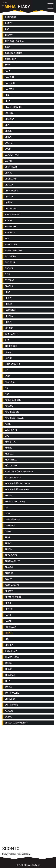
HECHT (8, 298)
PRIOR (8, 603)
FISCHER (9, 268)
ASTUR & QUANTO (14, 53)
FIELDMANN (10, 256)
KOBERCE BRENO (13, 400)
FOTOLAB (10, 280)
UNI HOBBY (10, 699)
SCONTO (9, 633)
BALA (8, 71)
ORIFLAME (10, 525)
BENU (8, 95)
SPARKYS (10, 645)
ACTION (9, 23)
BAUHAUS (10, 83)
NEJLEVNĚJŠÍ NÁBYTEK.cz (17, 484)
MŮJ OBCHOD (11, 466)
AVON (8, 65)
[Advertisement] (28, 758)
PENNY (8, 543)
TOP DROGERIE (12, 693)
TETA (8, 681)
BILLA (8, 101)
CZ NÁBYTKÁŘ (12, 155)
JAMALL (9, 352)
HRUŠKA (9, 316)
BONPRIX (9, 113)
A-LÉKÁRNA (11, 17)
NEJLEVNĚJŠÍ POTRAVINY (17, 490)
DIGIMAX (9, 185)
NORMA (9, 496)
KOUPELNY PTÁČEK (14, 418)
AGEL (7, 29)
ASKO (8, 47)
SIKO (7, 639)
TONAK (8, 687)
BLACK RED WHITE (14, 107)
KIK (6, 388)
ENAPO (8, 221)
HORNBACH (10, 310)
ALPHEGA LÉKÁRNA (14, 41)
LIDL (7, 436)
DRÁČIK (9, 203)
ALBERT (9, 35)
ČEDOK (8, 131)
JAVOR (8, 358)
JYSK (7, 376)
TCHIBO (9, 663)
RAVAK (8, 621)
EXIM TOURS (11, 244)
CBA (7, 125)
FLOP (7, 274)
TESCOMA (10, 675)
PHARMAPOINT (12, 561)
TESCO (8, 669)
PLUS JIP (9, 573)
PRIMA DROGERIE (13, 597)
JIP (6, 370)
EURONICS (10, 233)
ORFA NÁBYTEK (12, 519)
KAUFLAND (10, 382)
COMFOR (9, 143)
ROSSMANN (11, 627)
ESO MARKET (11, 227)
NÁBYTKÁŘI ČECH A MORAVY (19, 472)
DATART (9, 161)
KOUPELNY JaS (12, 412)
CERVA (8, 137)
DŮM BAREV (11, 209)
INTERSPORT (11, 346)
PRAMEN (9, 591)
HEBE (7, 292)
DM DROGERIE (12, 191)
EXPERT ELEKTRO (13, 250)
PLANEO (9, 567)
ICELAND (9, 328)
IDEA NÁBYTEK (12, 334)
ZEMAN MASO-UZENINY (16, 723)
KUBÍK (8, 424)
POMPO (9, 579)
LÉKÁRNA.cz (11, 430)
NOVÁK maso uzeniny (15, 502)
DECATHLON (11, 167)
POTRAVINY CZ (12, 585)
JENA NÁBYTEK (12, 364)
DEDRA (8, 173)
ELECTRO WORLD (13, 215)
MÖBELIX (9, 454)
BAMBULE (10, 77)
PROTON (9, 609)
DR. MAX (9, 197)
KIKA (7, 394)
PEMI (7, 537)
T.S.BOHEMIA (11, 651)
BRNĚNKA (10, 119)
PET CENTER (11, 555)
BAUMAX (9, 89)
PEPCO (8, 549)
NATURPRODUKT (13, 478)
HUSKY (8, 322)
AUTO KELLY (11, 59)
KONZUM (9, 406)
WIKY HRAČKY (12, 705)
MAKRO (9, 448)
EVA (7, 239)
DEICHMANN (11, 179)
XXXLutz (9, 711)
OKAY (8, 514)
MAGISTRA (10, 442)
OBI (7, 508)
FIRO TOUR (10, 262)
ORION (8, 531)
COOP (8, 149)
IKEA (7, 340)
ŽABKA (8, 717)
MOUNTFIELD (11, 460)
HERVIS (8, 304)
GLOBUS (9, 286)
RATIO (8, 615)
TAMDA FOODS (12, 657)
